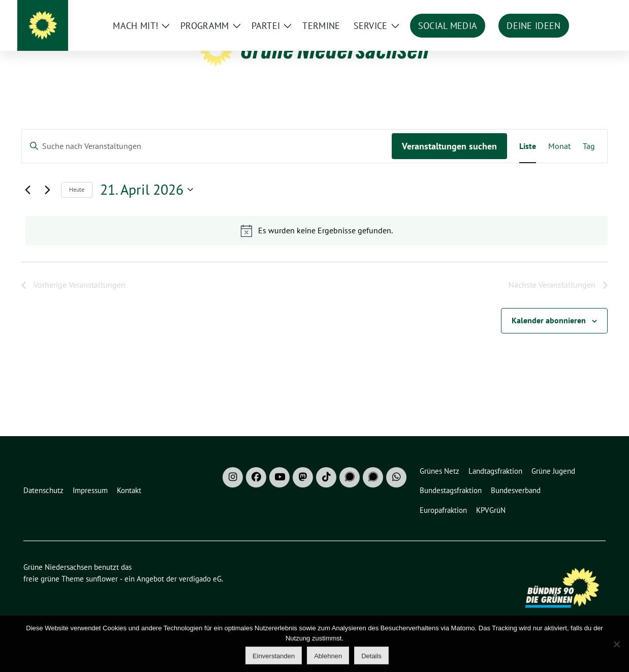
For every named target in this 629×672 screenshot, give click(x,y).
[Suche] (573, 10)
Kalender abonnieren (549, 353)
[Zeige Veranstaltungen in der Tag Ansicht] (589, 179)
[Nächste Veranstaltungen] (47, 222)
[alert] (317, 263)
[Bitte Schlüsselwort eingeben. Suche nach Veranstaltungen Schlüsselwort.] (207, 179)
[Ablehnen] (616, 644)
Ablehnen (328, 656)
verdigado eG (200, 611)
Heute (77, 222)
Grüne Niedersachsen (335, 50)
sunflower (102, 611)
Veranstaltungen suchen (449, 179)
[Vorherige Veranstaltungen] (27, 222)
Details (371, 656)
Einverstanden (274, 656)
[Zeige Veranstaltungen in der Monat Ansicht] (559, 179)
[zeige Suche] (588, 10)
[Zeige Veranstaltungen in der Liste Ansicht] (528, 179)
